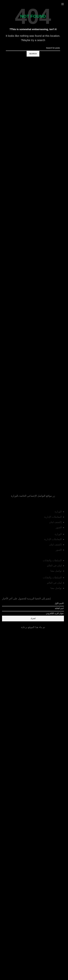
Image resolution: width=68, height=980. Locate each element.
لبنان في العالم (54, 566)
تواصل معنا (56, 571)
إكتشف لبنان (55, 522)
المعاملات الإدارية (53, 517)
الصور (59, 527)
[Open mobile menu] (63, 4)
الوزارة (58, 512)
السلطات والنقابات (52, 560)
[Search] (33, 48)
